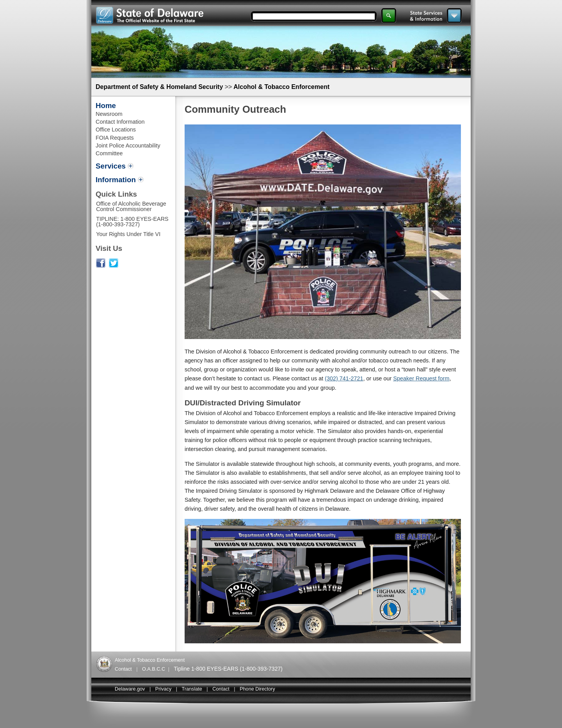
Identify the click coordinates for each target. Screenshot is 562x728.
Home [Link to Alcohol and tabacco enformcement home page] (106, 106)
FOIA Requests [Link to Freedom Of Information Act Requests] (115, 138)
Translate (192, 689)
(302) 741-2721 (344, 378)
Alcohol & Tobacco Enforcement (281, 87)
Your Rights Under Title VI (128, 234)
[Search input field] (311, 16)
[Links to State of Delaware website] (150, 22)
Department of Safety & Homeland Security (159, 87)
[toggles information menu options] (120, 180)
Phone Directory (257, 689)
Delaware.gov (130, 689)
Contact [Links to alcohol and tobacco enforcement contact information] (123, 669)
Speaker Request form (421, 378)
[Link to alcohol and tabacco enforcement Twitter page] (114, 266)
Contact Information (120, 122)
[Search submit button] (389, 16)
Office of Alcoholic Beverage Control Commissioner (131, 206)
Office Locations (116, 130)
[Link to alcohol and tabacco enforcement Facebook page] (101, 266)
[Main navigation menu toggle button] (454, 16)
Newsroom (109, 114)
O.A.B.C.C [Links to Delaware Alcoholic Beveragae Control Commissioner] (154, 669)
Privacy (164, 689)
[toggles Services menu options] (115, 167)
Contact (221, 689)
